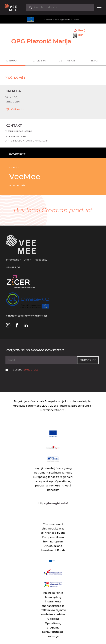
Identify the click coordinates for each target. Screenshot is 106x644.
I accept (25, 370)
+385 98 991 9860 (16, 136)
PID (81, 35)
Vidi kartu (14, 109)
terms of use (31, 370)
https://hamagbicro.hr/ (53, 503)
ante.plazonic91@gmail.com (27, 141)
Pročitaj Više (15, 78)
